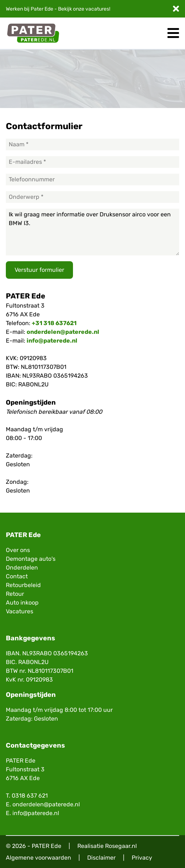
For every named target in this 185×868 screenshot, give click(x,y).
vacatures (97, 9)
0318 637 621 (30, 796)
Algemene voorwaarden (38, 858)
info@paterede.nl (52, 341)
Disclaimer (101, 858)
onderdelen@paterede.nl (63, 332)
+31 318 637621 (54, 323)
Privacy (142, 858)
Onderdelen (22, 568)
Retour (15, 594)
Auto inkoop (22, 603)
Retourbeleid (23, 585)
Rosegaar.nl (121, 846)
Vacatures (20, 611)
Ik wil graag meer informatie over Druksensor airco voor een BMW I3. (92, 232)
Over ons (18, 550)
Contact (17, 576)
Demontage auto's (31, 559)
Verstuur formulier (39, 270)
